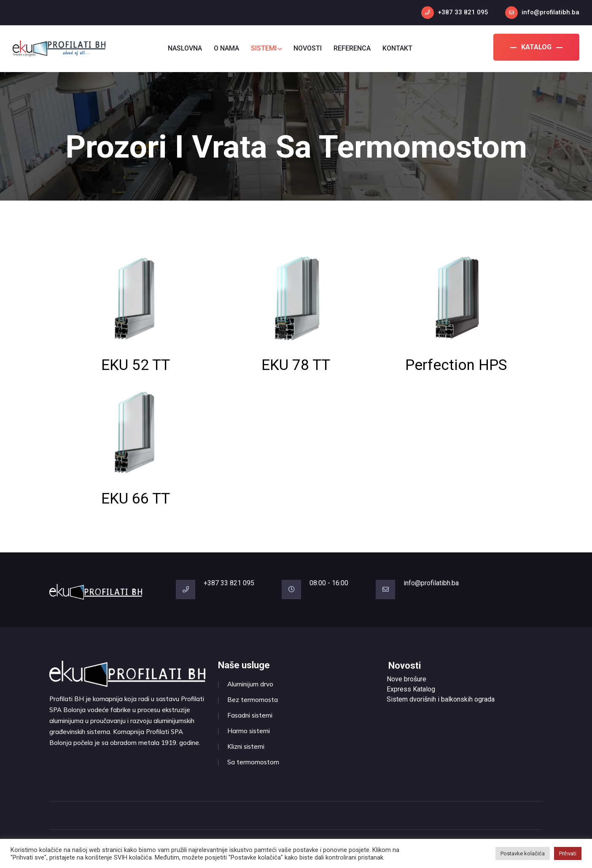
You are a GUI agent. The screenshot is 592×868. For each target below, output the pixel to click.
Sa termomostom (253, 762)
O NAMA (226, 48)
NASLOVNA (185, 48)
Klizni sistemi (246, 746)
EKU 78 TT (296, 365)
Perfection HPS (456, 365)
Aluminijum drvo (250, 684)
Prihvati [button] (568, 853)
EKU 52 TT (136, 365)
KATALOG (536, 47)
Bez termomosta (253, 700)
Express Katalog (411, 689)
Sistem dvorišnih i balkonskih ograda (441, 699)
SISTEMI (266, 48)
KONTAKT (397, 48)
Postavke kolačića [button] (523, 853)
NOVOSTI (308, 48)
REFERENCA (352, 48)
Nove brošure (406, 679)
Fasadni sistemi (250, 715)
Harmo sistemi (249, 731)
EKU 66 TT (136, 499)
